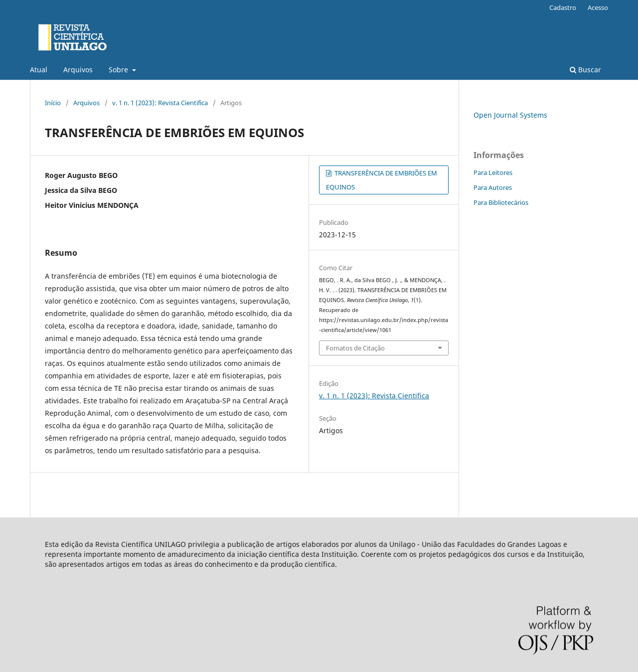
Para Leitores (493, 172)
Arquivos (78, 70)
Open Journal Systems (510, 115)
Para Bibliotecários (501, 202)
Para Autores (493, 187)
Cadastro (563, 7)
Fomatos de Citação (355, 348)
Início (53, 103)
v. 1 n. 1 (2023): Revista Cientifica (160, 103)
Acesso (598, 7)
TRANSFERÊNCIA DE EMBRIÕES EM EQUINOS (382, 180)
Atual (39, 70)
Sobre (119, 70)
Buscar (585, 70)
